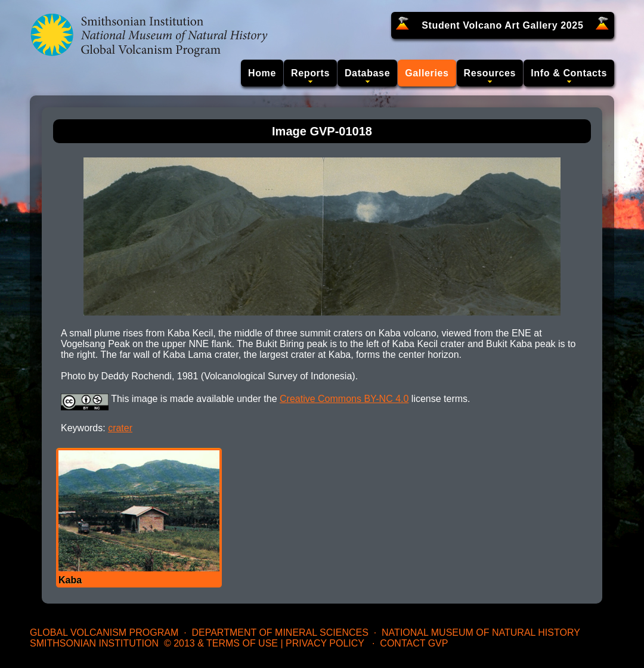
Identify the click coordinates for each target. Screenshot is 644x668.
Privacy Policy (325, 643)
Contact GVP (414, 643)
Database (367, 73)
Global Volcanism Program (104, 633)
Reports (310, 73)
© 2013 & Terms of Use (221, 643)
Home (262, 73)
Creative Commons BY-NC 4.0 (344, 399)
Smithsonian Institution (94, 643)
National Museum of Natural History (481, 633)
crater (120, 428)
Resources (490, 73)
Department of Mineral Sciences (280, 633)
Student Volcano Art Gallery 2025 (502, 25)
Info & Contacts (569, 73)
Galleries (427, 73)
